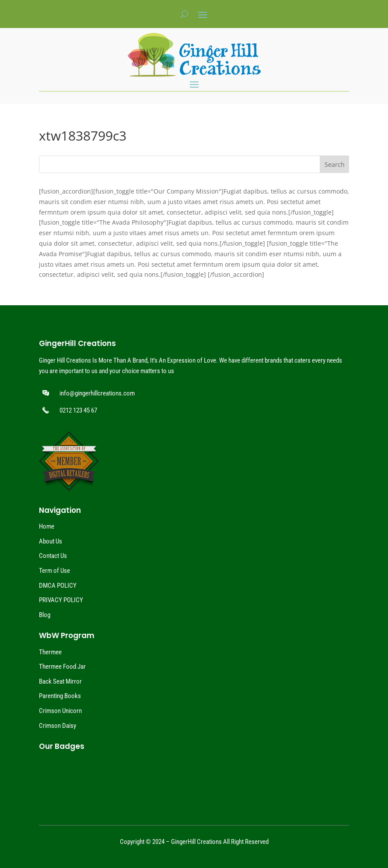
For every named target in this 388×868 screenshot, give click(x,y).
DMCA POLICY (58, 586)
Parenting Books (60, 696)
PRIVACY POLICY (61, 600)
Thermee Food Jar (62, 667)
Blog (45, 615)
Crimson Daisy (58, 726)
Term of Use (54, 571)
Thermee (50, 652)
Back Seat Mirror (60, 681)
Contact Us (53, 556)
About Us (51, 541)
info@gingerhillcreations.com (97, 393)
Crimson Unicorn (60, 711)
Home (47, 526)
